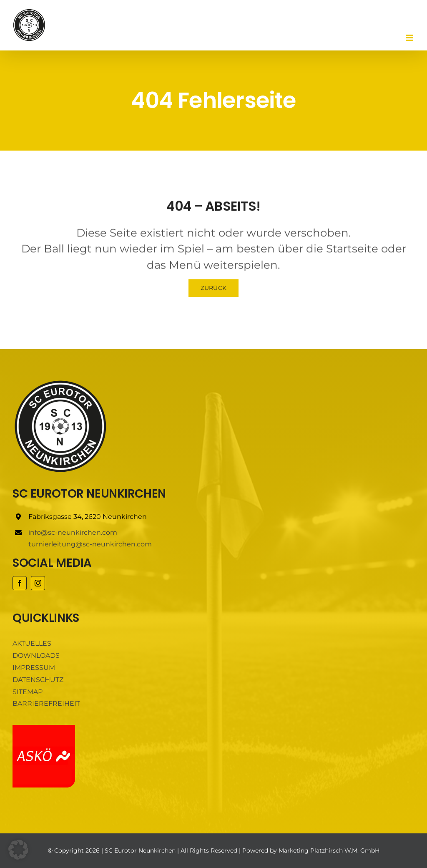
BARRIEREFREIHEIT (46, 703)
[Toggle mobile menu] (410, 38)
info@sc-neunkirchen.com (73, 532)
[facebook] (20, 583)
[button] (18, 850)
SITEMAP (28, 692)
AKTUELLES (32, 643)
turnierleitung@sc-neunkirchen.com (90, 544)
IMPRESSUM (34, 668)
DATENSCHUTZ (38, 680)
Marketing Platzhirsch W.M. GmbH (329, 850)
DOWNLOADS (36, 655)
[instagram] (38, 583)
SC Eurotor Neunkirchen (140, 850)
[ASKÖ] (44, 728)
